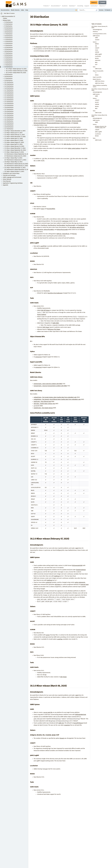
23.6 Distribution (9, 111)
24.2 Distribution (9, 100)
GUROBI (97, 52)
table (61, 106)
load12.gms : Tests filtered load (42, 402)
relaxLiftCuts (66, 234)
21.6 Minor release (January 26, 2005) (14, 146)
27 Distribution (8, 78)
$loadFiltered (56, 112)
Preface (5, 18)
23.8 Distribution (9, 108)
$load (41, 110)
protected (49, 582)
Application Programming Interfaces (13, 183)
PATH (96, 63)
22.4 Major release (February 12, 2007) (15, 135)
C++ (96, 73)
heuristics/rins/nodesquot (55, 293)
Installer (97, 40)
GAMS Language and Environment (12, 177)
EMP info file (67, 144)
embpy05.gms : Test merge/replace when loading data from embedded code (55, 397)
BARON (97, 44)
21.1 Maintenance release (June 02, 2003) (15, 156)
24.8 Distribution (9, 88)
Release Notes (7, 20)
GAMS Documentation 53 (8, 16)
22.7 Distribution (9, 129)
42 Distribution (8, 44)
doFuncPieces (80, 227)
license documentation (54, 87)
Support (87, 6)
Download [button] (72, 6)
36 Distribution (8, 55)
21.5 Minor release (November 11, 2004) (15, 148)
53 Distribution (8, 22)
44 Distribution (8, 40)
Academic (65, 6)
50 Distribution (9, 28)
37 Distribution (8, 53)
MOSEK (97, 58)
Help (27, 10)
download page (77, 83)
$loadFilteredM (65, 112)
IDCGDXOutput (67, 121)
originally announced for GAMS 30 (69, 51)
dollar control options (74, 148)
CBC (96, 46)
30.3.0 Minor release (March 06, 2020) (16, 73)
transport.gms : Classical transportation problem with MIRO (50, 386)
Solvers (95, 42)
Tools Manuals (7, 181)
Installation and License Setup (11, 173)
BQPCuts (59, 234)
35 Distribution (8, 57)
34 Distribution (8, 59)
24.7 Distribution (9, 90)
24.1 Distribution (9, 102)
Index (22, 10)
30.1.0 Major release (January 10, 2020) (16, 69)
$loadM (52, 110)
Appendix (6, 185)
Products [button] (46, 6)
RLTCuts (74, 234)
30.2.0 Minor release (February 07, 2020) (17, 71)
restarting (67, 725)
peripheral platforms (61, 49)
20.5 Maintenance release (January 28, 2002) (16, 164)
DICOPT (97, 102)
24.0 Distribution (9, 104)
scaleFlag (60, 639)
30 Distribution (9, 67)
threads (62, 738)
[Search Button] (102, 2)
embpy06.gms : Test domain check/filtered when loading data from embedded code (57, 399)
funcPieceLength (70, 225)
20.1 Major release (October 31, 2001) (14, 171)
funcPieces (44, 225)
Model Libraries (15, 10)
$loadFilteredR (76, 112)
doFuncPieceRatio (49, 230)
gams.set (54, 129)
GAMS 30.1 (61, 723)
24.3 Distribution (9, 98)
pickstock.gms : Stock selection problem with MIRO (48, 384)
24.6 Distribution (9, 92)
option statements (80, 582)
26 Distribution (8, 80)
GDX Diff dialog (45, 310)
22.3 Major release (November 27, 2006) (15, 137)
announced (38, 47)
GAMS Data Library (100, 81)
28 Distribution (8, 77)
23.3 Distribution (9, 117)
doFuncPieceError (38, 230)
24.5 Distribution (9, 94)
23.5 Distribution (9, 113)
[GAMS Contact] (94, 2)
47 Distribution (8, 34)
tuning (48, 635)
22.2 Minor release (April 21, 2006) (14, 139)
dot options (73, 227)
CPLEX (97, 50)
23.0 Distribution (9, 123)
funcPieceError (52, 225)
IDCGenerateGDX (76, 121)
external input (85, 585)
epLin (43, 209)
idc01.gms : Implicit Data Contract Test (44, 404)
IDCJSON (76, 123)
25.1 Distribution (9, 82)
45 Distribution (8, 38)
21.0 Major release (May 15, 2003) (13, 158)
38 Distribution (8, 51)
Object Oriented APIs (98, 71)
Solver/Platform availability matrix (100, 86)
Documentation (5, 10)
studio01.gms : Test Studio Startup (43, 408)
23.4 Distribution (9, 115)
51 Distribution (8, 26)
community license (51, 70)
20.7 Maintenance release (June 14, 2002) (15, 160)
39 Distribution (8, 49)
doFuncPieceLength (62, 230)
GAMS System (96, 36)
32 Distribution (8, 63)
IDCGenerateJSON (65, 123)
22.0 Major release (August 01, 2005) (14, 142)
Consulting (80, 6)
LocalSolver (98, 56)
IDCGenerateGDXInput (40, 123)
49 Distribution (8, 30)
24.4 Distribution (9, 96)
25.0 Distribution (9, 84)
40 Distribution (9, 47)
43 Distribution (8, 42)
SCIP (96, 65)
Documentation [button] (55, 6)
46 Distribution (8, 36)
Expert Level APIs (97, 77)
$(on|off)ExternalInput (59, 117)
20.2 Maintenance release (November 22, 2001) (17, 170)
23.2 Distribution (9, 119)
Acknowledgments (97, 30)
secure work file (48, 712)
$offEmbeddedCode (68, 110)
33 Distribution (8, 61)
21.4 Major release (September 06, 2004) (15, 150)
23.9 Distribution (9, 106)
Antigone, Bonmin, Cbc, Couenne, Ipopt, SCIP (101, 127)
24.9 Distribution (9, 86)
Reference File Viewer (54, 329)
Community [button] (94, 6)
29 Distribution (8, 75)
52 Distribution (8, 24)
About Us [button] (102, 6)
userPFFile (43, 246)
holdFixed (57, 576)
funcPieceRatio (61, 225)
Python (97, 75)
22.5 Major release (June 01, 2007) (13, 133)
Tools (94, 67)
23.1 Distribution (9, 121)
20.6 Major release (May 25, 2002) (13, 162)
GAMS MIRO (56, 323)
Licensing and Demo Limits (100, 34)
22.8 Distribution (9, 127)
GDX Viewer (46, 327)
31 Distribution (8, 65)
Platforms (95, 32)
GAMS (96, 38)
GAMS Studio (98, 69)
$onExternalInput (81, 570)
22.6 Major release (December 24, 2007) (15, 131)
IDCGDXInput (59, 121)
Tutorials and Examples (9, 175)
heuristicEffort (51, 209)
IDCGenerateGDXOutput (53, 123)
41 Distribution (8, 46)
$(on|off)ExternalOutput (47, 119)
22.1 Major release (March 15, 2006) (14, 140)
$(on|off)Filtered (57, 108)
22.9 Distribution (9, 125)
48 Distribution (8, 32)
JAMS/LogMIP (98, 54)
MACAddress (49, 104)
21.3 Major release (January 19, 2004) (14, 152)
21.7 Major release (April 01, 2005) (13, 144)
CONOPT (97, 48)
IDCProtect (58, 585)
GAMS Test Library (100, 83)
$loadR (45, 110)
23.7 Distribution (9, 109)
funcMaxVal (81, 225)
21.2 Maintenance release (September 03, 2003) (17, 154)
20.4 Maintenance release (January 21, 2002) (16, 166)
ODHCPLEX (98, 60)
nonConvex (65, 221)
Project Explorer (42, 315)
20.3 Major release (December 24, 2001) (15, 168)
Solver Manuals (7, 179)
